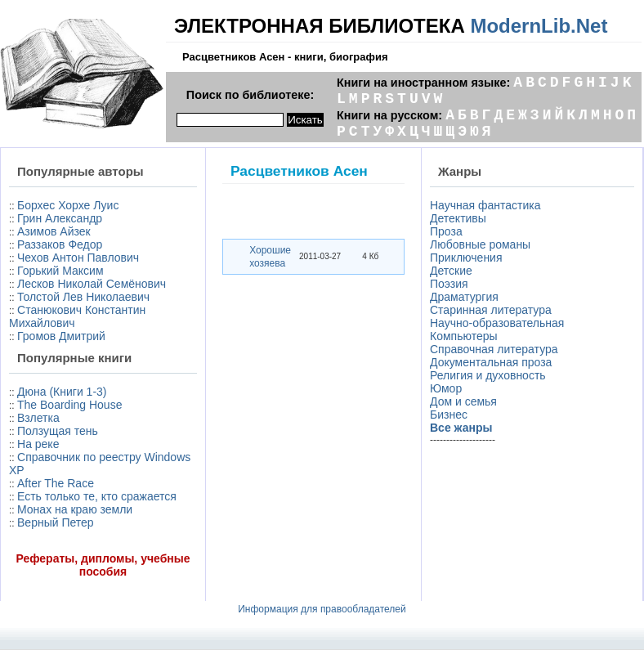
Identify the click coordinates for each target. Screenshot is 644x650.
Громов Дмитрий (61, 336)
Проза (446, 231)
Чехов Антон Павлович (78, 258)
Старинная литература (491, 310)
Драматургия (464, 297)
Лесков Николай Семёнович (92, 284)
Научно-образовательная (497, 323)
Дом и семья (463, 401)
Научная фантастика (485, 205)
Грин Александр (60, 218)
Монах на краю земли (75, 509)
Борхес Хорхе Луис (68, 205)
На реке (38, 444)
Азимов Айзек (54, 231)
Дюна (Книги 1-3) (62, 392)
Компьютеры (464, 336)
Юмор (446, 388)
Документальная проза (491, 362)
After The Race (56, 483)
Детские (451, 271)
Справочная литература (494, 349)
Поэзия (449, 284)
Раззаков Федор (60, 244)
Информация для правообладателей (322, 609)
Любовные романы (480, 244)
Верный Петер (56, 522)
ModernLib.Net (539, 26)
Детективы (458, 218)
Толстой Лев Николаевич (83, 297)
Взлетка (38, 418)
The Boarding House (69, 405)
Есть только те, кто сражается (97, 496)
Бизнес (449, 415)
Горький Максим (60, 271)
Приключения (466, 258)
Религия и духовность (488, 375)
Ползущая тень (58, 431)
